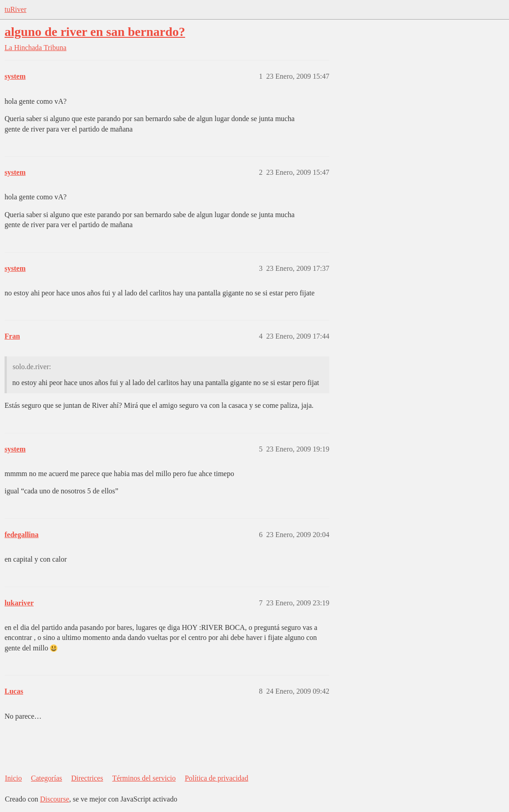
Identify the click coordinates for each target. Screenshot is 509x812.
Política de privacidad (217, 778)
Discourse (55, 799)
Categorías (46, 778)
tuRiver (15, 9)
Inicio (13, 778)
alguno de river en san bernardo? (95, 32)
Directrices (87, 778)
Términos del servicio (144, 778)
